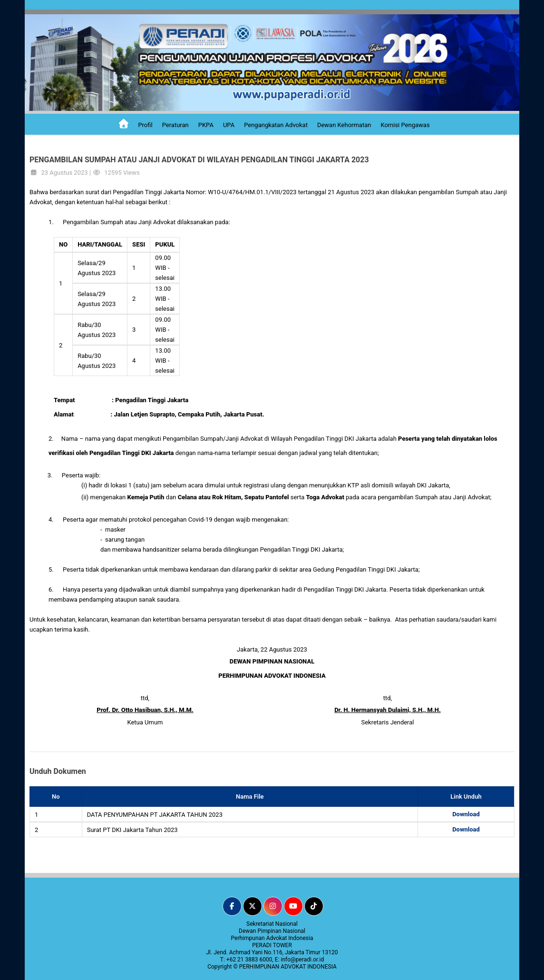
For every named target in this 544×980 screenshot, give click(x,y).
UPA (229, 125)
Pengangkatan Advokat (276, 125)
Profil (145, 125)
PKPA (206, 125)
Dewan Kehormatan (344, 125)
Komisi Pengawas (405, 125)
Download (466, 814)
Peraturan (175, 125)
